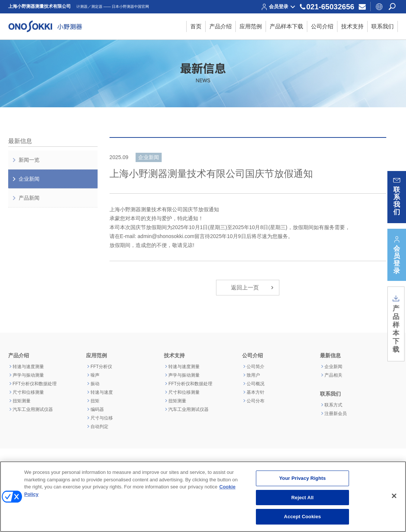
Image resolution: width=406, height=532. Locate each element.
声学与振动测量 (28, 375)
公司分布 (256, 401)
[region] (203, 497)
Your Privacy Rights (303, 478)
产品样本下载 (396, 324)
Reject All (302, 498)
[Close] (394, 496)
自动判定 (99, 427)
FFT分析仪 (101, 367)
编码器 (97, 409)
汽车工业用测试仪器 (33, 409)
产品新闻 (26, 198)
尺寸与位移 (102, 418)
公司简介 (256, 367)
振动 (95, 384)
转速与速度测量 (28, 367)
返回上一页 (253, 288)
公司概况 (256, 384)
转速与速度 (102, 392)
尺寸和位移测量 (28, 392)
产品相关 (333, 375)
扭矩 (95, 401)
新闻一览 (26, 160)
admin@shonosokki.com (166, 236)
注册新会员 (336, 414)
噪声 (95, 375)
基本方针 (256, 392)
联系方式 (333, 405)
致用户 (253, 375)
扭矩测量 (22, 401)
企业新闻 (26, 179)
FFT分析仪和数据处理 (35, 384)
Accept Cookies (302, 517)
